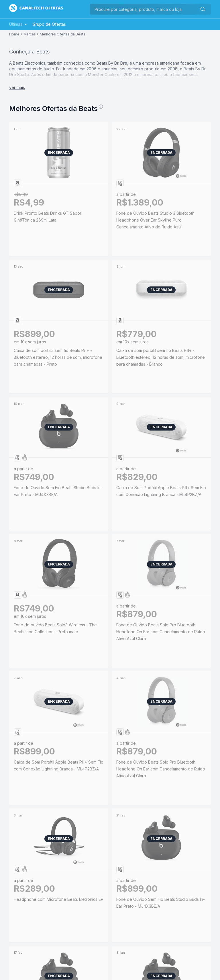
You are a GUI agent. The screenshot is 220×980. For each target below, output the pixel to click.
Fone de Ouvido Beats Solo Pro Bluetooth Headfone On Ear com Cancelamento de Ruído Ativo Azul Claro (161, 632)
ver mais (17, 87)
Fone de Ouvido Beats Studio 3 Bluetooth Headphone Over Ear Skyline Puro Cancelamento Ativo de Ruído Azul (155, 220)
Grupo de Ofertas (49, 24)
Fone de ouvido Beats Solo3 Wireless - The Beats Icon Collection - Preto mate (55, 628)
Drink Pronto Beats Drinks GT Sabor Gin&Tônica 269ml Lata (59, 217)
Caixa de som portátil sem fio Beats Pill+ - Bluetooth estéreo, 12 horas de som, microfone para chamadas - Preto (58, 357)
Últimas (19, 24)
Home (14, 34)
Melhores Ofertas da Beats (63, 34)
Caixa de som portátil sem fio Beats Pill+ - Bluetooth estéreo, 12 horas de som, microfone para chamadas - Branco (161, 357)
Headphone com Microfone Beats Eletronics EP (59, 899)
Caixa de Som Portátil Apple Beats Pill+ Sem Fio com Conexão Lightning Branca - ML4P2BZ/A (161, 491)
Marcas (30, 34)
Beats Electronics (29, 63)
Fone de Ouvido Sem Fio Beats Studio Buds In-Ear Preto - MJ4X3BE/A (58, 491)
